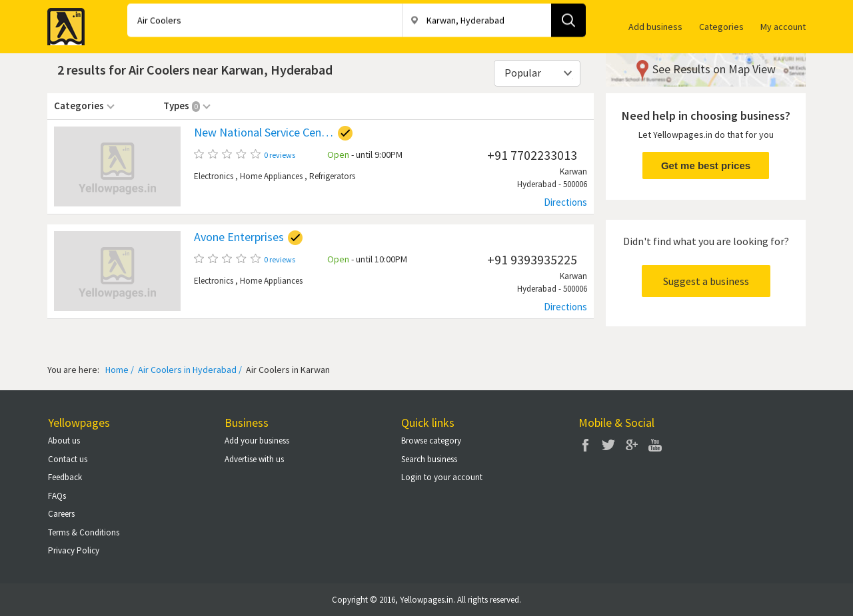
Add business (655, 27)
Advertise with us (254, 459)
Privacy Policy (74, 550)
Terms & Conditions (84, 532)
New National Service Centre (264, 133)
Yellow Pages (62, 23)
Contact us (68, 459)
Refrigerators (332, 176)
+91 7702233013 (532, 155)
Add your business (257, 441)
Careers (61, 514)
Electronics (214, 176)
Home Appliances (271, 176)
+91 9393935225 (532, 259)
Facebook (585, 445)
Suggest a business (706, 281)
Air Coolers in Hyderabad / (189, 370)
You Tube (655, 445)
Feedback (65, 477)
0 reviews (280, 155)
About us (64, 441)
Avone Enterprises (239, 237)
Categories (721, 27)
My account (783, 27)
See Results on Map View (714, 69)
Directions (565, 202)
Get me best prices (706, 165)
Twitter (608, 445)
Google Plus (632, 445)
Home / (120, 370)
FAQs (57, 496)
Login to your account (442, 477)
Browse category (431, 441)
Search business (429, 459)
